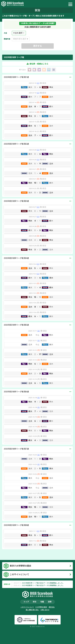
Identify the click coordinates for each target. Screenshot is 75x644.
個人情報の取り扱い (32, 610)
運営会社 (52, 607)
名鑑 (42, 602)
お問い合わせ (45, 610)
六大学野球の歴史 (41, 607)
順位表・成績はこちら (37, 64)
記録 (50, 602)
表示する (38, 46)
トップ (26, 602)
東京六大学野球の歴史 (20, 566)
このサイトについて (19, 574)
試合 (35, 602)
